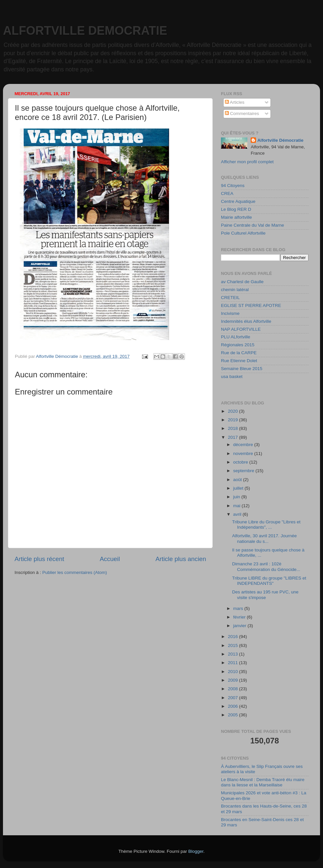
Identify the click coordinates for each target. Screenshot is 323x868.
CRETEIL (230, 298)
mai (237, 506)
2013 (233, 654)
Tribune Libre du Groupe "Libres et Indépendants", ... (266, 525)
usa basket (232, 377)
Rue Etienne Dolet (239, 361)
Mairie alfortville (236, 217)
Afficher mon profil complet (247, 162)
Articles (235, 102)
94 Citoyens (233, 186)
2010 (233, 672)
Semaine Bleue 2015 (242, 369)
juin (237, 497)
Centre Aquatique (238, 201)
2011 (233, 663)
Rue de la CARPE (239, 353)
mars (239, 608)
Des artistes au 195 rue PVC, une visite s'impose (265, 595)
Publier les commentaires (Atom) (75, 572)
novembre (244, 453)
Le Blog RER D (236, 209)
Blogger (196, 851)
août (238, 480)
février (240, 617)
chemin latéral (235, 290)
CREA (227, 193)
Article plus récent (39, 559)
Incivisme (230, 313)
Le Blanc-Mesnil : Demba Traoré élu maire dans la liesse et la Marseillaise (263, 782)
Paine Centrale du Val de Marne (252, 225)
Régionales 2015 (238, 345)
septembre (244, 471)
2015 (233, 645)
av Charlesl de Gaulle (242, 282)
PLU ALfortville (236, 337)
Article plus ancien (181, 559)
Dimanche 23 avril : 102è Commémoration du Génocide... (266, 566)
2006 (233, 706)
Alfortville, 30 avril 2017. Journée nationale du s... (265, 538)
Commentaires (242, 113)
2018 (233, 428)
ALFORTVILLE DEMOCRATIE (85, 31)
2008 (233, 689)
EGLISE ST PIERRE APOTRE (251, 305)
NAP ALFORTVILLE (241, 329)
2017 (233, 437)
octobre (241, 462)
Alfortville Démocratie (280, 140)
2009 (233, 680)
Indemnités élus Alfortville (246, 321)
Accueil (110, 559)
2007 (233, 698)
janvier (240, 626)
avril (238, 514)
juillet (239, 488)
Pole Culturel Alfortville (243, 233)
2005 (233, 715)
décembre (244, 445)
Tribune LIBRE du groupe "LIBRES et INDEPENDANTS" (269, 581)
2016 (233, 637)
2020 (233, 411)
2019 (233, 420)
